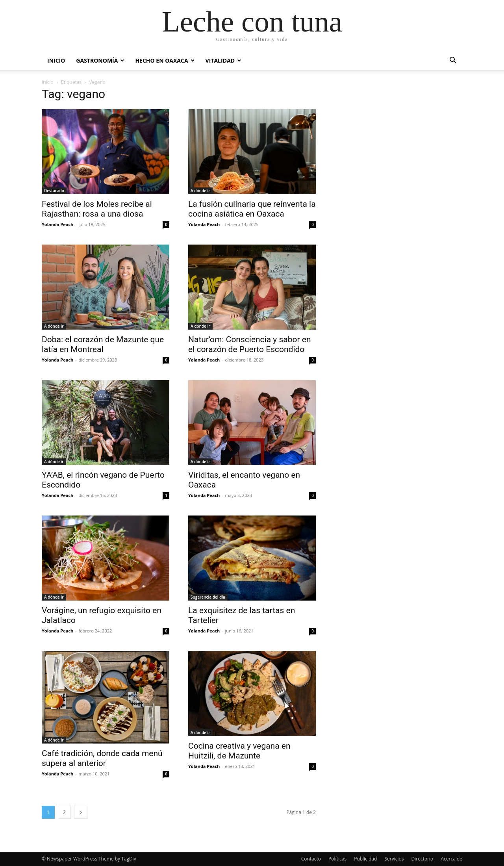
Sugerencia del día (208, 597)
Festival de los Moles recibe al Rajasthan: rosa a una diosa (97, 209)
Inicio (56, 60)
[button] (453, 61)
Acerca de (451, 859)
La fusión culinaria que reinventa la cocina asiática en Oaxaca (252, 209)
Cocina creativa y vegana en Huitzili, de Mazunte (239, 751)
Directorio (422, 859)
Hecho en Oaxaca (161, 60)
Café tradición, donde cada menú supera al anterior (102, 758)
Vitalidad (220, 60)
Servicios (394, 859)
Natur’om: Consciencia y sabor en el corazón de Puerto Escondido (250, 344)
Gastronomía (97, 60)
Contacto (311, 859)
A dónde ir (200, 191)
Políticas (337, 859)
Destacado (54, 191)
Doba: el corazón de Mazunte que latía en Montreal (103, 344)
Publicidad (365, 859)
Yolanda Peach (57, 224)
